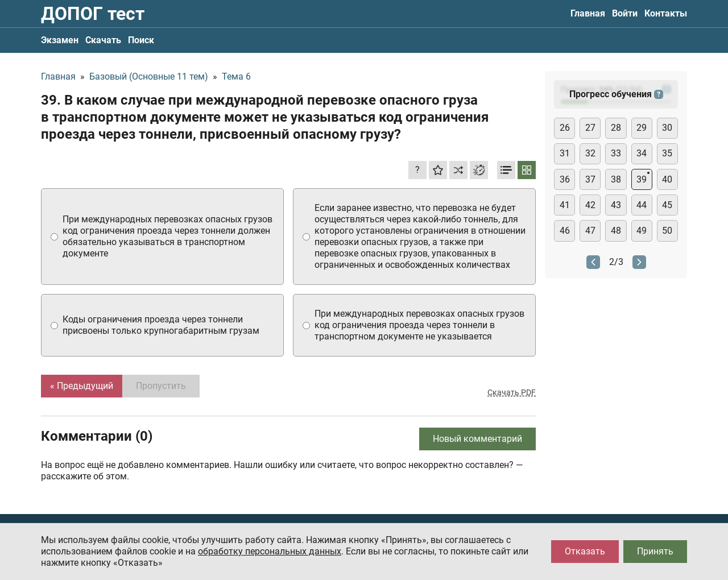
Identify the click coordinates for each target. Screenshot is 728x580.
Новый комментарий (477, 439)
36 (565, 179)
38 (616, 179)
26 (565, 128)
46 (565, 231)
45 (667, 205)
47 (590, 231)
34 (642, 153)
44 (642, 205)
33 (616, 153)
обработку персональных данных (270, 551)
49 (642, 231)
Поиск (141, 40)
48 (616, 231)
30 (667, 128)
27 (590, 128)
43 (616, 205)
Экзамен (60, 40)
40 (667, 179)
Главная (588, 13)
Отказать (585, 551)
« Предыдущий (82, 386)
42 (590, 205)
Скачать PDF (512, 392)
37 (590, 179)
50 (667, 231)
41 (565, 205)
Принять (655, 551)
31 (565, 153)
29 (642, 128)
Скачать (103, 40)
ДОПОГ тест (93, 14)
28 (616, 128)
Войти (625, 13)
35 (667, 153)
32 (590, 153)
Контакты (666, 13)
